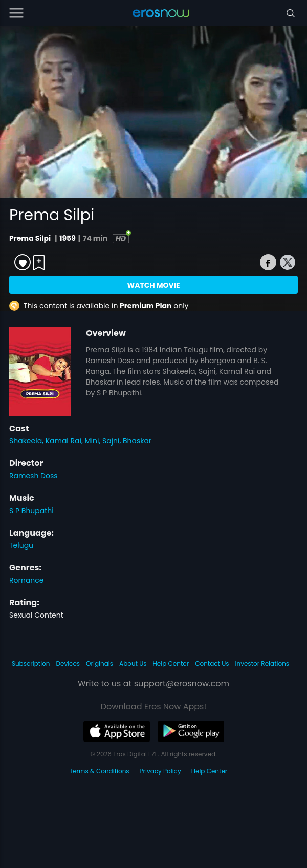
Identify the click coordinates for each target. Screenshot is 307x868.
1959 (68, 238)
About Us (133, 663)
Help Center (171, 663)
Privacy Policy (160, 771)
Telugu (21, 545)
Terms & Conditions (100, 771)
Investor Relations (262, 663)
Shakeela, (27, 441)
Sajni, (113, 441)
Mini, (94, 441)
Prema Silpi (31, 238)
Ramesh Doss (34, 476)
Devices (68, 663)
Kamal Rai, (65, 441)
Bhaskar (137, 441)
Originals (100, 663)
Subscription (31, 663)
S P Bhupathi (31, 511)
